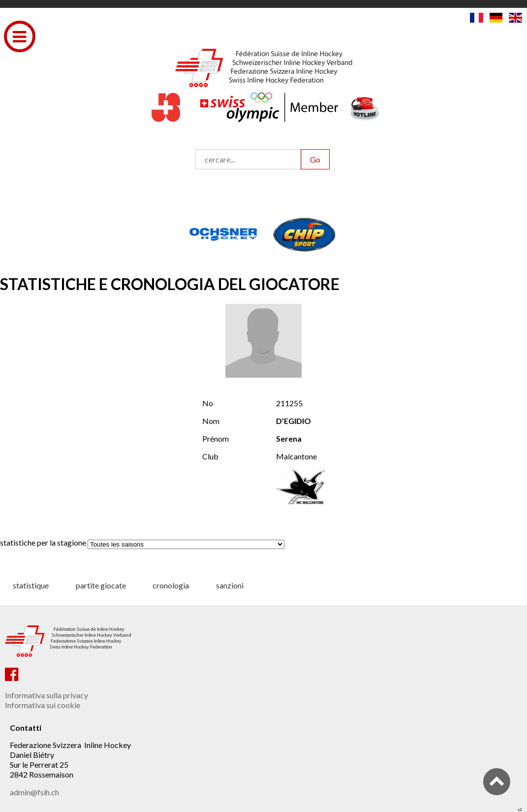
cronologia (171, 585)
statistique (31, 585)
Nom (211, 421)
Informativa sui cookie (43, 705)
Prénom (216, 438)
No (208, 403)
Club (210, 456)
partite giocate (101, 585)
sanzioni (230, 585)
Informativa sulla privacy (46, 695)
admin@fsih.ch (34, 792)
